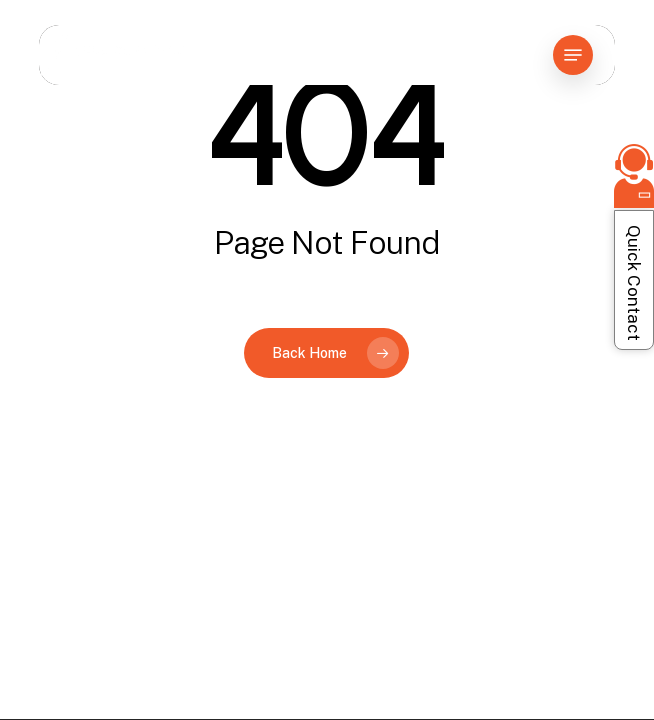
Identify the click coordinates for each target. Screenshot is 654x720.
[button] (573, 55)
